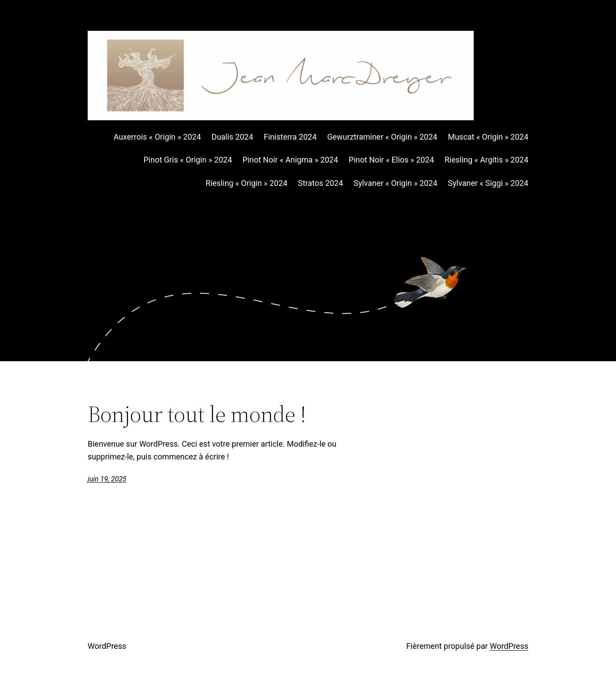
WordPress (107, 646)
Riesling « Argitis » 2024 (486, 160)
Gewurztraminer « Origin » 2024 (382, 137)
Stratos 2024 (320, 183)
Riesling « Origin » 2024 (247, 183)
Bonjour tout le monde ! (197, 414)
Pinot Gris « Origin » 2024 (188, 160)
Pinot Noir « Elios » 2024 (391, 160)
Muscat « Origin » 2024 (488, 137)
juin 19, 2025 (107, 479)
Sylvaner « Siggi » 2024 (488, 183)
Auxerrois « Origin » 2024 (157, 137)
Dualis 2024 (232, 137)
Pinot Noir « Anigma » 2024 (291, 160)
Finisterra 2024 (290, 137)
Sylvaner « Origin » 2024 (396, 183)
